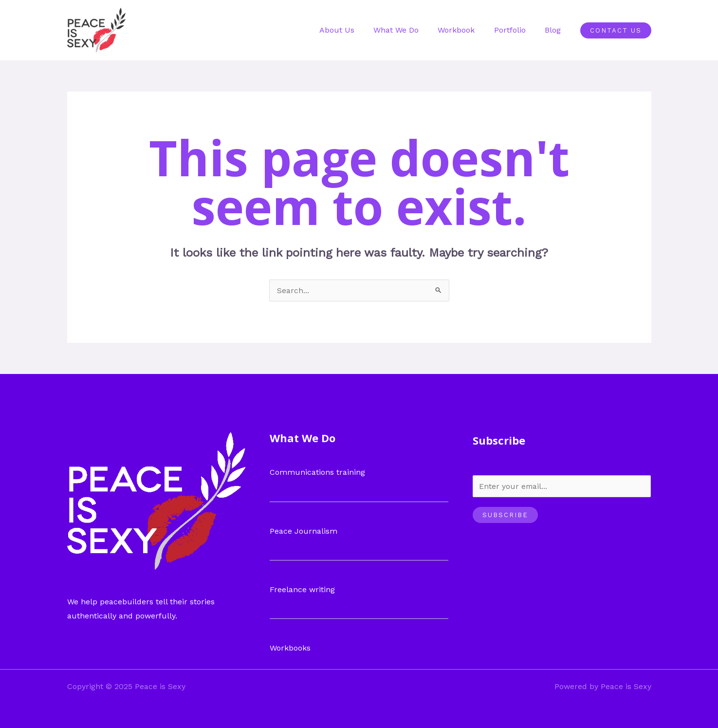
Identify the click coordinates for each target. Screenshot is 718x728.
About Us (353, 30)
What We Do (409, 30)
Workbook (465, 30)
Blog (555, 30)
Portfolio (515, 30)
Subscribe (505, 515)
